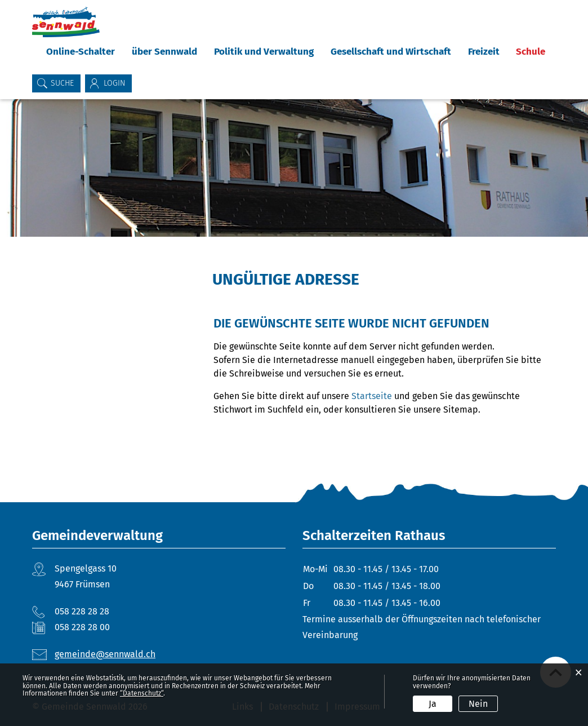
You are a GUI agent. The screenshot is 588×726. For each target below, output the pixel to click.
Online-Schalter (81, 52)
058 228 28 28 (82, 611)
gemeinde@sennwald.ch (105, 654)
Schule (531, 52)
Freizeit (484, 52)
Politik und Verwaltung (264, 52)
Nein (478, 704)
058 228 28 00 (82, 627)
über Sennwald (164, 52)
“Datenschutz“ (142, 693)
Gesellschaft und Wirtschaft (391, 52)
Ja (433, 704)
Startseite (372, 396)
